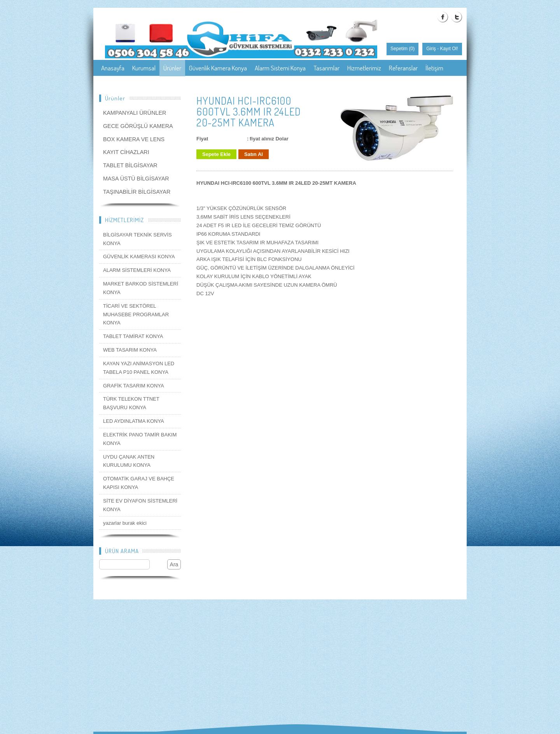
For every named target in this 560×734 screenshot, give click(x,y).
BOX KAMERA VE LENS (134, 139)
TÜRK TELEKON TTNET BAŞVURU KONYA (131, 403)
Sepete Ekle (216, 154)
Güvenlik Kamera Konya (218, 68)
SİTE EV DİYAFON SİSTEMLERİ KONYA (140, 505)
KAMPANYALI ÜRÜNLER (135, 113)
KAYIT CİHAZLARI (126, 152)
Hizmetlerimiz (364, 68)
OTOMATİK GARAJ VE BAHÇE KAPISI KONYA (139, 483)
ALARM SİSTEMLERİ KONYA (137, 270)
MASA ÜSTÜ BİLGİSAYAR (136, 179)
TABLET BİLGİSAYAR (130, 165)
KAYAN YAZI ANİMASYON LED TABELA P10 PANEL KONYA (139, 368)
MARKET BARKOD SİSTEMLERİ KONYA (141, 288)
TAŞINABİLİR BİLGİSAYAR (137, 192)
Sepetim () (402, 49)
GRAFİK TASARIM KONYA (134, 386)
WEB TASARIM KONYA (130, 350)
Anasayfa (113, 68)
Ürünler (172, 68)
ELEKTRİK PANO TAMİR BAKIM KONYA (140, 439)
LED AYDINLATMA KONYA (134, 421)
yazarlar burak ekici (125, 523)
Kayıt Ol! (449, 49)
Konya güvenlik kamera (130, 84)
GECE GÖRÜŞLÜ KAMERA (138, 126)
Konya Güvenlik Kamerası (263, 84)
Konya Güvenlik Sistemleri (333, 84)
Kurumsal (144, 68)
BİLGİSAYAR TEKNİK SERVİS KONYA (137, 239)
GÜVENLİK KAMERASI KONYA (139, 257)
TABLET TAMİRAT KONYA (133, 336)
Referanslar (403, 68)
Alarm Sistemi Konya (280, 68)
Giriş (431, 49)
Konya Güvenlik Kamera (195, 84)
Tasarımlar (326, 68)
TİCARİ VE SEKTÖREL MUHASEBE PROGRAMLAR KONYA (136, 314)
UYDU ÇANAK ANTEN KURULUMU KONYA (129, 461)
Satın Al (254, 154)
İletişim (434, 68)
